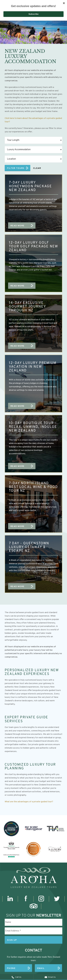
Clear (37, 168)
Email (41, 968)
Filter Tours (16, 168)
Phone (11, 968)
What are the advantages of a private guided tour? (29, 802)
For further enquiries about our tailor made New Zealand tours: (33, 959)
